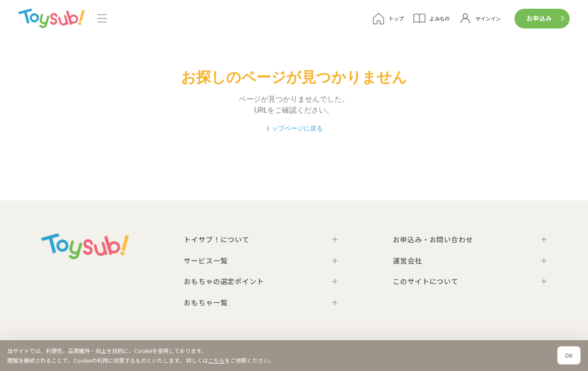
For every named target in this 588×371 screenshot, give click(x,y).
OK (569, 356)
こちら (216, 360)
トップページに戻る (294, 128)
